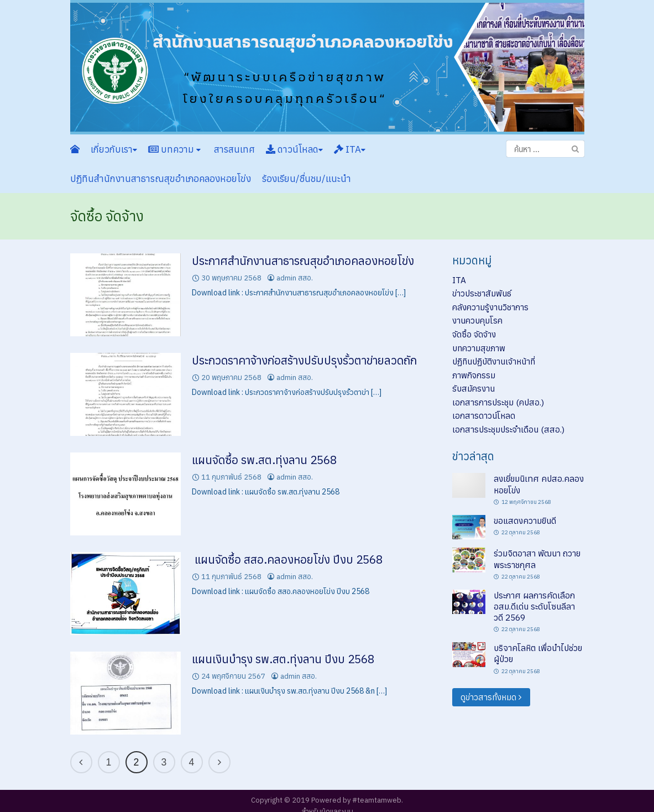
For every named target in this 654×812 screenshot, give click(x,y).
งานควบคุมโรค (477, 320)
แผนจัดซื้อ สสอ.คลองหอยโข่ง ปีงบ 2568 (287, 559)
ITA (350, 149)
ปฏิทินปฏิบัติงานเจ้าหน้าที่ (494, 361)
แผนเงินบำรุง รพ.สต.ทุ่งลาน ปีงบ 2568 (283, 659)
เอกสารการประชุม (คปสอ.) (498, 402)
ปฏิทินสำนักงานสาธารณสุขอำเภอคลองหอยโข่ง (161, 179)
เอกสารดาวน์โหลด (484, 415)
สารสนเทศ (233, 149)
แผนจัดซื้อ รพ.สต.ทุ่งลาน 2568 (264, 460)
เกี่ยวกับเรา (114, 149)
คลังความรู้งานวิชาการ (490, 307)
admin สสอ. (295, 278)
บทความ (174, 149)
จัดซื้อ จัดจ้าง (474, 334)
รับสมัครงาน (474, 388)
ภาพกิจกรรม (474, 375)
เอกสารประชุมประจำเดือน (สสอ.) (508, 429)
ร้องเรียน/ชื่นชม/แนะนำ (307, 179)
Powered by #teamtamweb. (357, 800)
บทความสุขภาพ (479, 348)
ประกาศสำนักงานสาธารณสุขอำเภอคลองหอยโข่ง (303, 261)
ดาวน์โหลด (294, 149)
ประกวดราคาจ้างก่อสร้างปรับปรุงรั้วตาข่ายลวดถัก (304, 360)
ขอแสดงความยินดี (525, 520)
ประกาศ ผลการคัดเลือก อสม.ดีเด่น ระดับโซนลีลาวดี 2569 (534, 607)
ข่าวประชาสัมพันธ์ (482, 293)
